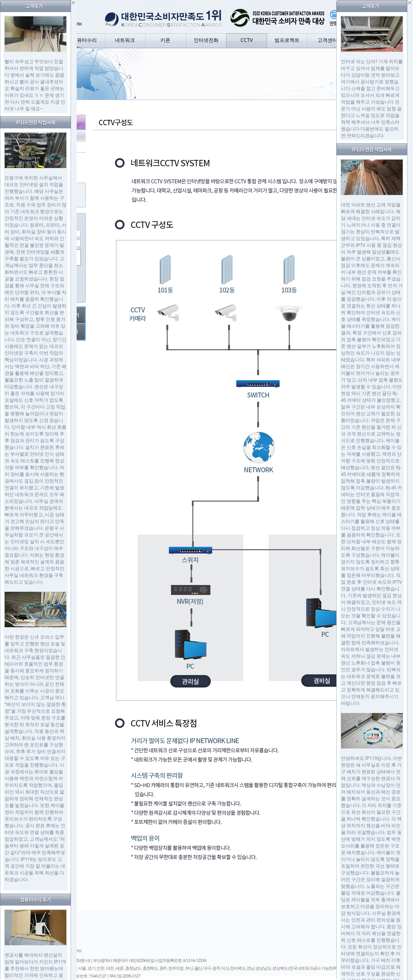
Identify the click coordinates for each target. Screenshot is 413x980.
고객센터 (327, 40)
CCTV (247, 40)
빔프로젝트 (287, 40)
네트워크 (125, 40)
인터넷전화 (206, 40)
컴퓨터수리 (84, 40)
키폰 (165, 40)
